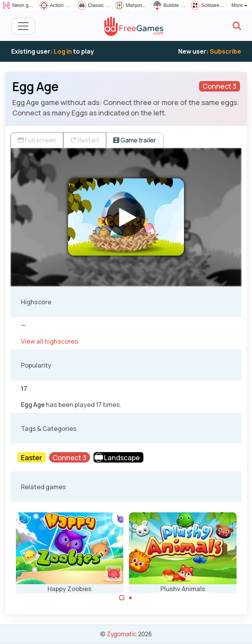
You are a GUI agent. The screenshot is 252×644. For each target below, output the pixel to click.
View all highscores (49, 341)
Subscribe (226, 51)
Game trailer (135, 140)
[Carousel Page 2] (131, 598)
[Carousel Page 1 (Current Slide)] (122, 598)
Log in (63, 51)
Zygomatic (122, 634)
